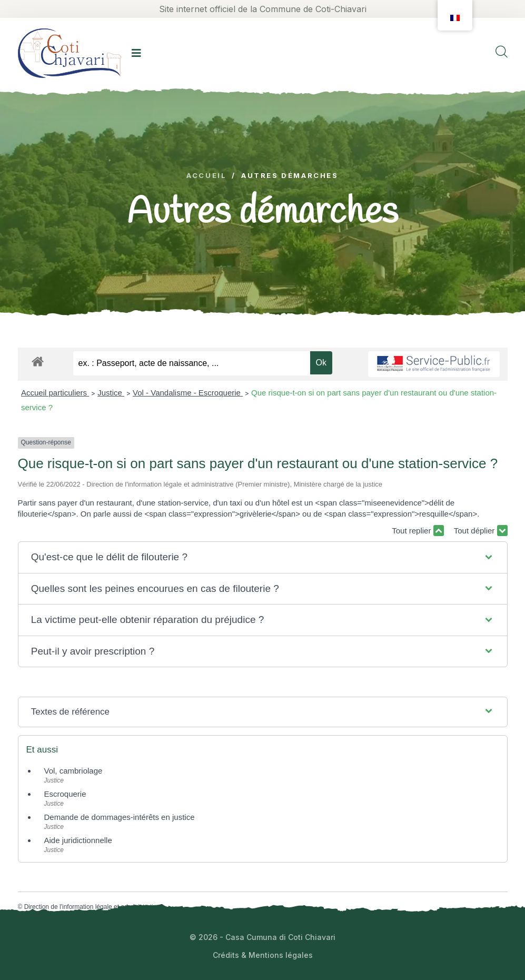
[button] (262, 557)
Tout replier (418, 531)
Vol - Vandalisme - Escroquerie (188, 393)
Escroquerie (65, 794)
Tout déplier (481, 531)
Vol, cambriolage (73, 771)
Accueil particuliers (55, 393)
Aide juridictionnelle (78, 840)
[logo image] (70, 53)
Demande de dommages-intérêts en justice (120, 817)
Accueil (206, 176)
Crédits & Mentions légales (263, 955)
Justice (111, 393)
